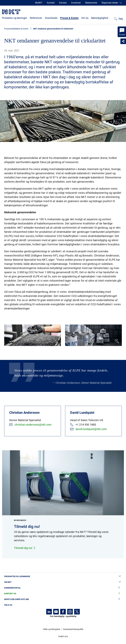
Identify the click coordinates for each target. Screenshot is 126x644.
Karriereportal (63, 588)
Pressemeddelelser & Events (16, 29)
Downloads (51, 18)
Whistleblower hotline (63, 599)
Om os (85, 18)
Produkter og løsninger (15, 18)
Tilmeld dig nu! (25, 548)
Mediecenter (91, 3)
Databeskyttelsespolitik (73, 629)
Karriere (63, 3)
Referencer (36, 18)
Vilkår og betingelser (52, 629)
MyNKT (39, 3)
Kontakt (51, 3)
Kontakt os (63, 594)
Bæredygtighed (100, 18)
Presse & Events (69, 18)
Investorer (76, 3)
